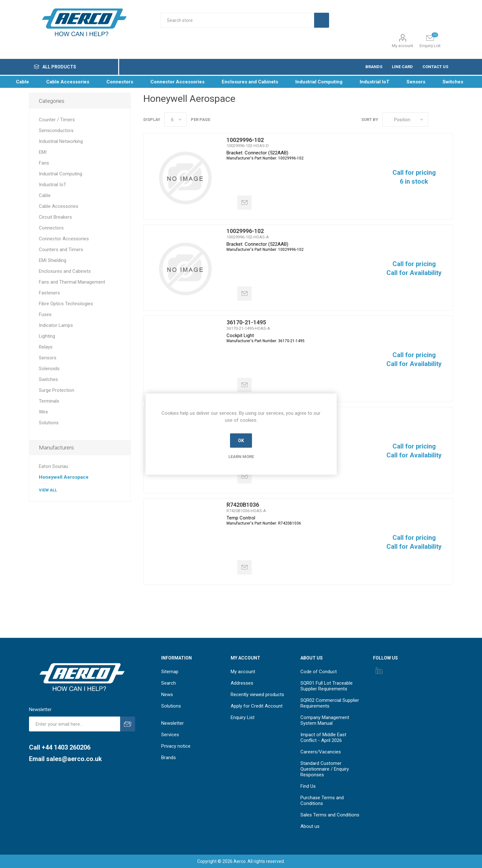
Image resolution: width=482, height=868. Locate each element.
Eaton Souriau (54, 466)
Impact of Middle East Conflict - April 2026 (323, 737)
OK (241, 441)
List (448, 120)
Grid (436, 120)
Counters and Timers (61, 250)
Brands (169, 758)
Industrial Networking (61, 141)
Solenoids (49, 369)
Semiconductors (56, 131)
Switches (48, 379)
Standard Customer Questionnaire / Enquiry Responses (325, 769)
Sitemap (170, 672)
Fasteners (49, 293)
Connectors (51, 228)
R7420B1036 (243, 505)
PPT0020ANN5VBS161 (256, 414)
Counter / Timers (57, 120)
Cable (45, 195)
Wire (43, 412)
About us (310, 826)
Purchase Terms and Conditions (322, 801)
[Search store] (237, 20)
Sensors (48, 358)
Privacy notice (176, 746)
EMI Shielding (53, 260)
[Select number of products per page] (176, 120)
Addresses (242, 683)
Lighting (47, 336)
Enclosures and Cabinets (65, 271)
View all (48, 490)
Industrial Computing (61, 174)
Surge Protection (57, 390)
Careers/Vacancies (321, 752)
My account (403, 46)
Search (169, 683)
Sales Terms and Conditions (330, 815)
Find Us (308, 786)
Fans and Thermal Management (72, 282)
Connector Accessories (64, 239)
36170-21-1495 (246, 322)
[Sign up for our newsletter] (75, 724)
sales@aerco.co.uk (74, 759)
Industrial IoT (53, 185)
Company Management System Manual (325, 720)
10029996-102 (245, 140)
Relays (46, 347)
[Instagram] (379, 670)
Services (170, 735)
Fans (44, 163)
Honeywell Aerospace (64, 477)
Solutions (49, 423)
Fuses (45, 314)
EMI (43, 152)
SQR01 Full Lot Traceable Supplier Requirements (327, 686)
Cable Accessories (59, 206)
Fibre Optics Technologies (66, 304)
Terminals (49, 401)
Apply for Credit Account (257, 706)
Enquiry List (243, 717)
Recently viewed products (257, 695)
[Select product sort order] (405, 120)
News (167, 695)
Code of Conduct (319, 672)
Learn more (241, 456)
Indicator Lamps (56, 325)
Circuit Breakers (55, 217)
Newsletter (173, 723)
